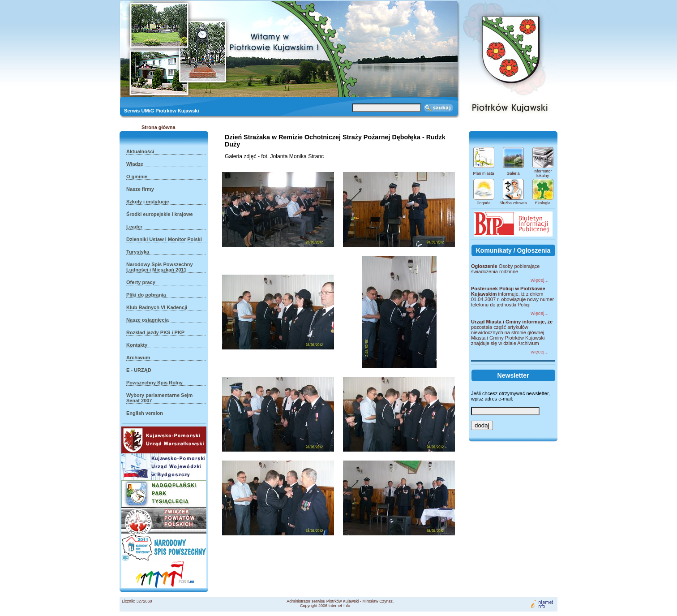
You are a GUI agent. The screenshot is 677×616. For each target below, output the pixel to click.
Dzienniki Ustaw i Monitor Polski (164, 239)
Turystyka (138, 252)
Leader (134, 227)
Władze (135, 164)
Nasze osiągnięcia (148, 320)
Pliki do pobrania (146, 295)
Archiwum (138, 358)
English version (145, 413)
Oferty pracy (141, 282)
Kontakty (137, 345)
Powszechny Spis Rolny (154, 383)
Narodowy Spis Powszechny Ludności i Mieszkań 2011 (160, 267)
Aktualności (140, 151)
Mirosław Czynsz (377, 601)
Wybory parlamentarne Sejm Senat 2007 (159, 398)
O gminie (137, 177)
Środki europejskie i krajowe (160, 214)
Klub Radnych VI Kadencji (157, 307)
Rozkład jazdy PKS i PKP (155, 332)
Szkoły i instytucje (148, 202)
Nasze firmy (140, 189)
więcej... (540, 280)
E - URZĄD (139, 370)
